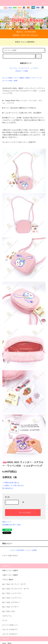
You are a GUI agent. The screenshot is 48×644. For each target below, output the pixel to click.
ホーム (5, 78)
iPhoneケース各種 (22, 71)
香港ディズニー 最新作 (16, 78)
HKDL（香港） (14, 81)
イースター (35, 68)
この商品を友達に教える (11, 483)
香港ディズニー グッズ (34, 78)
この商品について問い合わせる (13, 485)
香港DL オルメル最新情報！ (24, 42)
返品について (7, 522)
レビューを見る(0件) (17, 550)
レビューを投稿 (31, 550)
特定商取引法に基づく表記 (11, 525)
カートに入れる (23, 512)
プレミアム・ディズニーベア (19, 68)
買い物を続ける (8, 488)
